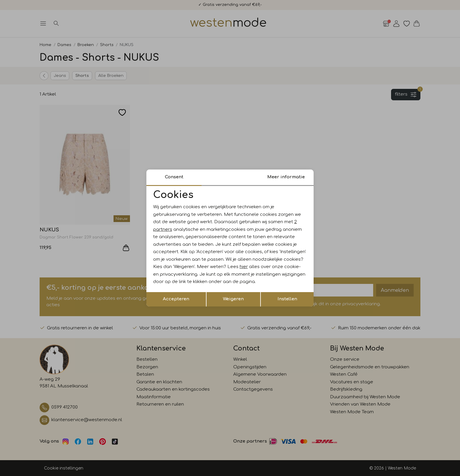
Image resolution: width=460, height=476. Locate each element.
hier (244, 267)
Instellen (287, 299)
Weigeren (233, 299)
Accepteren (176, 299)
